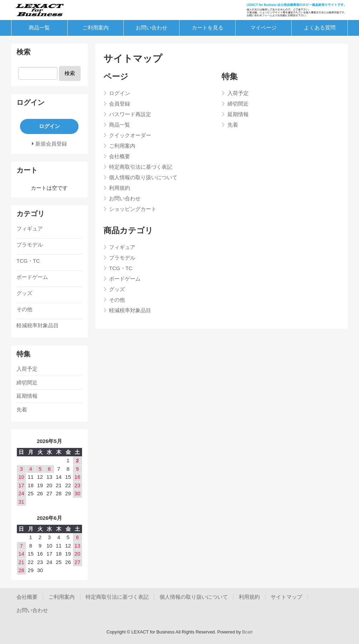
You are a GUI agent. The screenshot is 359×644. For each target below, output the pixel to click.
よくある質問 (320, 28)
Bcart (248, 632)
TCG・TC (28, 261)
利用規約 (249, 597)
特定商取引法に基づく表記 (117, 597)
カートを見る (208, 28)
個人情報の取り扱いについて (194, 597)
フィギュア (30, 229)
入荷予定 (27, 369)
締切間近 (27, 383)
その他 (24, 309)
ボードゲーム (32, 277)
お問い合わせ (151, 28)
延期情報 (27, 396)
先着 (22, 410)
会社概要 (27, 597)
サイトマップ (286, 597)
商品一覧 (39, 28)
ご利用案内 (96, 28)
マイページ (263, 28)
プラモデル (30, 245)
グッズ (24, 293)
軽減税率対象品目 (38, 325)
